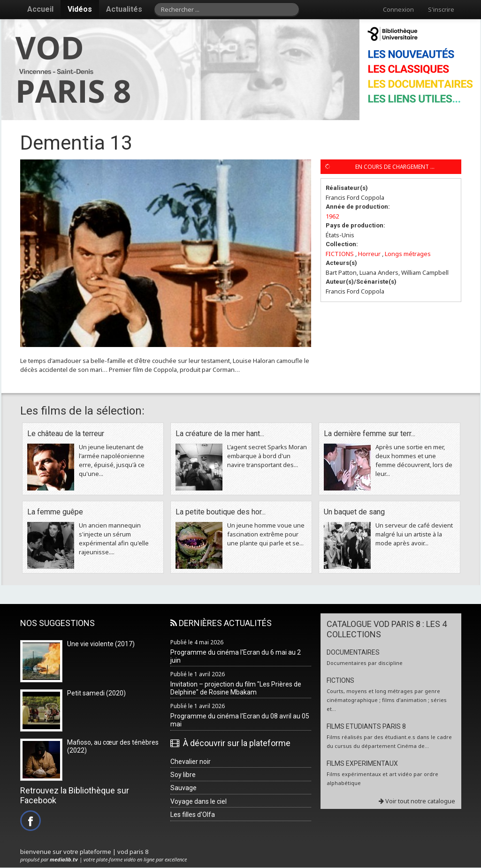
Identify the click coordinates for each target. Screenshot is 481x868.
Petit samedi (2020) (96, 693)
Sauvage (183, 788)
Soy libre (183, 775)
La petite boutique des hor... (221, 512)
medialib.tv (64, 859)
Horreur (369, 254)
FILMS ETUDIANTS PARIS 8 (366, 726)
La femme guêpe (55, 512)
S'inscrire (441, 9)
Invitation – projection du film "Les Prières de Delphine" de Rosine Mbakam (236, 688)
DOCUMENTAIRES (353, 652)
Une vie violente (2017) (101, 644)
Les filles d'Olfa (193, 815)
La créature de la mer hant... (220, 434)
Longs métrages (408, 254)
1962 (332, 216)
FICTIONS (340, 254)
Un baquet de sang (354, 512)
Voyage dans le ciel (199, 801)
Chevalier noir (191, 762)
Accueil (40, 9)
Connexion (398, 9)
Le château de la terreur (66, 434)
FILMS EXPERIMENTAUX (362, 763)
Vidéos (80, 9)
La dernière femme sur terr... (370, 434)
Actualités (124, 9)
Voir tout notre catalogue (417, 801)
